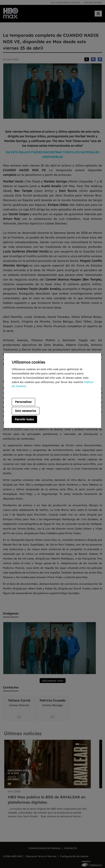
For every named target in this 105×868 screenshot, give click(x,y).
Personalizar (23, 402)
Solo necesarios (26, 411)
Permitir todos (24, 419)
